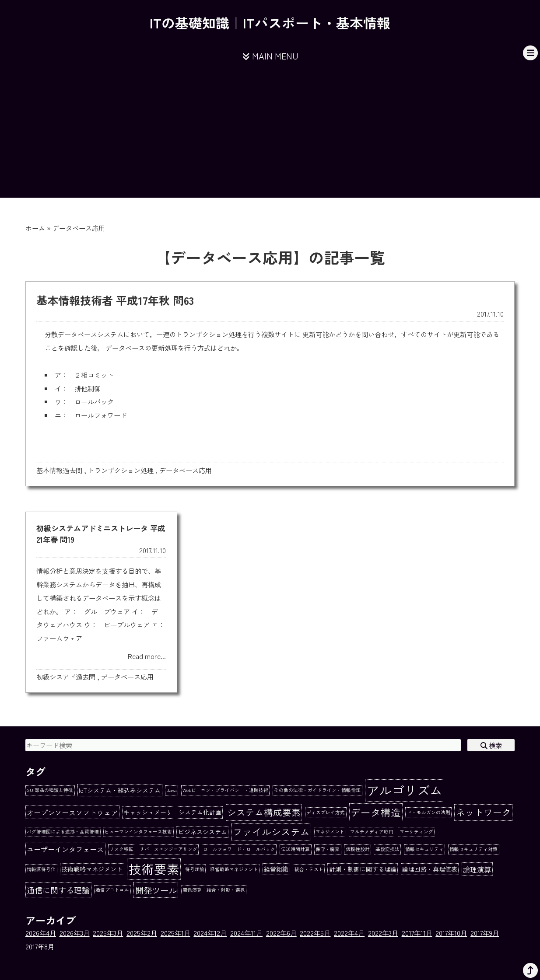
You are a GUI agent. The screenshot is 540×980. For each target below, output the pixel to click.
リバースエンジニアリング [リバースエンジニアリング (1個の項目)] (168, 849)
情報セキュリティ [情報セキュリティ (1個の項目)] (424, 849)
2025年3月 (108, 933)
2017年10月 (451, 933)
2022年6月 (281, 933)
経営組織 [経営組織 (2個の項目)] (276, 869)
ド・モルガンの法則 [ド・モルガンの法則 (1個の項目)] (429, 812)
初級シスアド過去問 (66, 677)
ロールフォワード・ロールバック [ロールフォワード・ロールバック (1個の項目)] (239, 849)
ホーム (35, 228)
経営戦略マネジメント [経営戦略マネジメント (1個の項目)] (234, 869)
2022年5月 (315, 933)
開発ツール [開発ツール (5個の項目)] (156, 890)
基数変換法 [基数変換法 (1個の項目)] (387, 849)
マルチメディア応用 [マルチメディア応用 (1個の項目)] (372, 832)
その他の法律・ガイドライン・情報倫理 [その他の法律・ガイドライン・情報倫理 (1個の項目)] (317, 790)
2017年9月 (485, 933)
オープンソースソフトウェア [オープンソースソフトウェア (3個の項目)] (72, 813)
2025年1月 (175, 933)
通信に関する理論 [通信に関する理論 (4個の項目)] (58, 890)
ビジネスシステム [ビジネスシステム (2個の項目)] (203, 832)
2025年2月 (142, 933)
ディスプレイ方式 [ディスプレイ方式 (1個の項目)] (326, 812)
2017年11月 (417, 933)
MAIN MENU (270, 56)
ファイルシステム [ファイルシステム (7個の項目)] (271, 832)
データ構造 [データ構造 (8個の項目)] (376, 812)
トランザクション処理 (121, 470)
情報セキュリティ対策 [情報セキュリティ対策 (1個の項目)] (473, 849)
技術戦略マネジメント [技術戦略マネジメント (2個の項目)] (92, 869)
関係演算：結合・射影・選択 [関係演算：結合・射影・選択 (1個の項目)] (214, 890)
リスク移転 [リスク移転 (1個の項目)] (121, 849)
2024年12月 (210, 933)
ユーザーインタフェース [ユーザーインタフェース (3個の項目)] (65, 849)
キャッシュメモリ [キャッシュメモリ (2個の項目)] (148, 812)
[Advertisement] (270, 136)
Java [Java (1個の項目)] (172, 790)
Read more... (147, 656)
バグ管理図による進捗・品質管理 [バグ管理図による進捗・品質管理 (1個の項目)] (63, 832)
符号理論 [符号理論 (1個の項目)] (195, 869)
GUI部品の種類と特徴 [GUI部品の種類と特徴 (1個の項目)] (50, 790)
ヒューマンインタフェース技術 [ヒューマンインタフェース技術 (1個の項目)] (138, 832)
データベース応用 (186, 470)
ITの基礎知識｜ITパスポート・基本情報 (270, 23)
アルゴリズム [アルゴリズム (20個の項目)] (404, 790)
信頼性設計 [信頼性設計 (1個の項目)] (358, 849)
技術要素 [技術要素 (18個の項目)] (154, 869)
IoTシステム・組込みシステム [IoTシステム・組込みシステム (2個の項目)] (120, 790)
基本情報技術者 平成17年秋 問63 (115, 300)
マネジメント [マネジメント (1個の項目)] (330, 832)
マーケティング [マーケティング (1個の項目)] (416, 832)
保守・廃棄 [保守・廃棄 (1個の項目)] (328, 849)
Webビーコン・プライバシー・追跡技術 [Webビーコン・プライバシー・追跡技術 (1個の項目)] (225, 790)
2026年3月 (75, 933)
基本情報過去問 (59, 470)
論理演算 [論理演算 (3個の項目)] (477, 869)
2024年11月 (246, 933)
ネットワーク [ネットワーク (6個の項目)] (484, 812)
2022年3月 (383, 933)
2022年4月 (349, 933)
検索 (491, 745)
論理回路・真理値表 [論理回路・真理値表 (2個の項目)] (430, 869)
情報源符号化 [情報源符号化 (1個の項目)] (41, 869)
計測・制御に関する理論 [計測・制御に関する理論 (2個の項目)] (363, 869)
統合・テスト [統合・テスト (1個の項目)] (309, 869)
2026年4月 (41, 933)
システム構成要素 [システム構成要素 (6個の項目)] (264, 812)
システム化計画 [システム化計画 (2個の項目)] (200, 812)
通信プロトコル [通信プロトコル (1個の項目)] (112, 890)
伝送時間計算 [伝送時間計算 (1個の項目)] (295, 849)
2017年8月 (40, 946)
